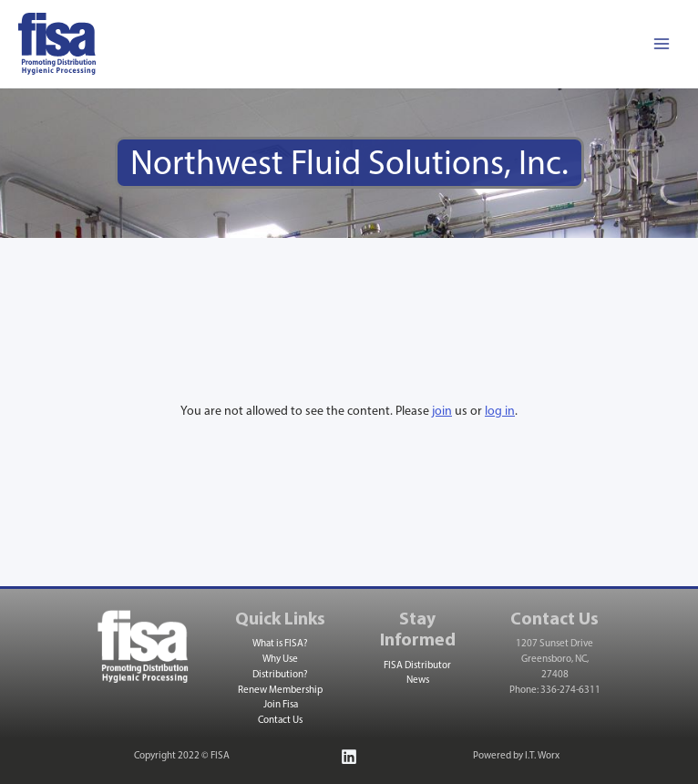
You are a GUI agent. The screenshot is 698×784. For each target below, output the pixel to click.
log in (500, 412)
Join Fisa (281, 706)
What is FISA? (280, 645)
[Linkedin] (349, 757)
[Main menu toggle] (661, 44)
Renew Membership (280, 691)
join (442, 412)
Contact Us (280, 722)
